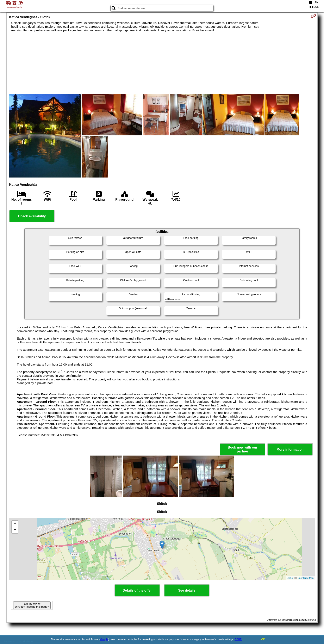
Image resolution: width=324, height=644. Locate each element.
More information (290, 449)
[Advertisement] (162, 63)
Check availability (32, 216)
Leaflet (290, 578)
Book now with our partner (242, 449)
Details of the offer (137, 590)
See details (187, 590)
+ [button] (15, 524)
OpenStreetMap (306, 578)
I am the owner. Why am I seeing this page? (32, 605)
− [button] (15, 530)
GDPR (238, 639)
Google (104, 639)
